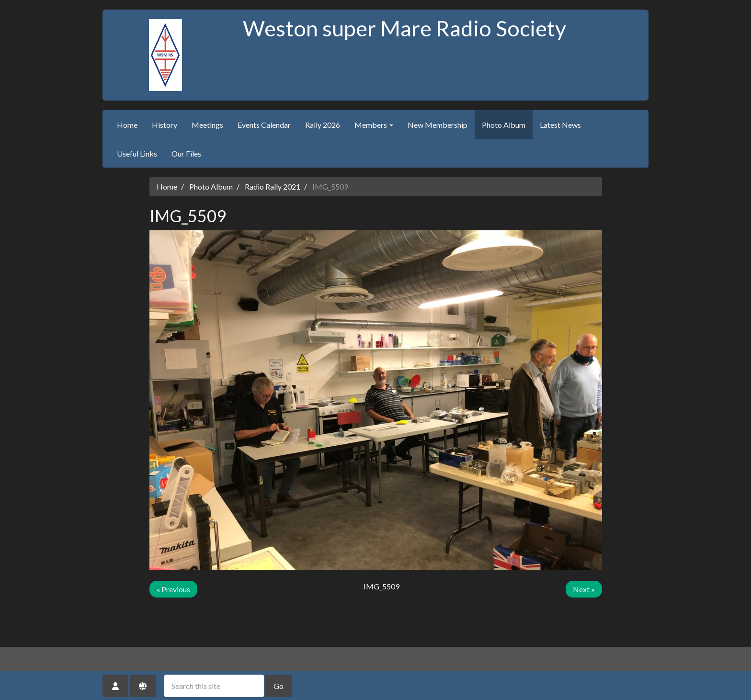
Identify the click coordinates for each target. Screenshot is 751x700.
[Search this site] (214, 686)
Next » (584, 589)
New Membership (438, 125)
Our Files (186, 153)
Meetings (207, 125)
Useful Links (137, 153)
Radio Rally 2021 (273, 186)
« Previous (173, 589)
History (165, 125)
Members (374, 125)
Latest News (560, 125)
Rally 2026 (323, 125)
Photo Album (504, 125)
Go (279, 686)
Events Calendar (264, 125)
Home (127, 125)
